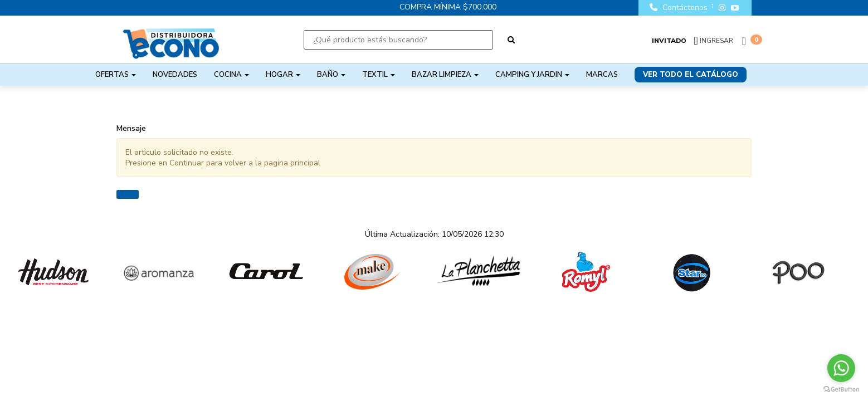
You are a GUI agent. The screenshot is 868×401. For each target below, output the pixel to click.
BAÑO (331, 75)
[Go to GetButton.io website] (841, 390)
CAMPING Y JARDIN (532, 75)
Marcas (602, 75)
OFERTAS (116, 75)
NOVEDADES (175, 75)
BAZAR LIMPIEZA (445, 75)
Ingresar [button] (716, 41)
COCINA (231, 75)
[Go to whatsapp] (841, 368)
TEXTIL (379, 75)
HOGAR (283, 75)
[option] (53, 272)
